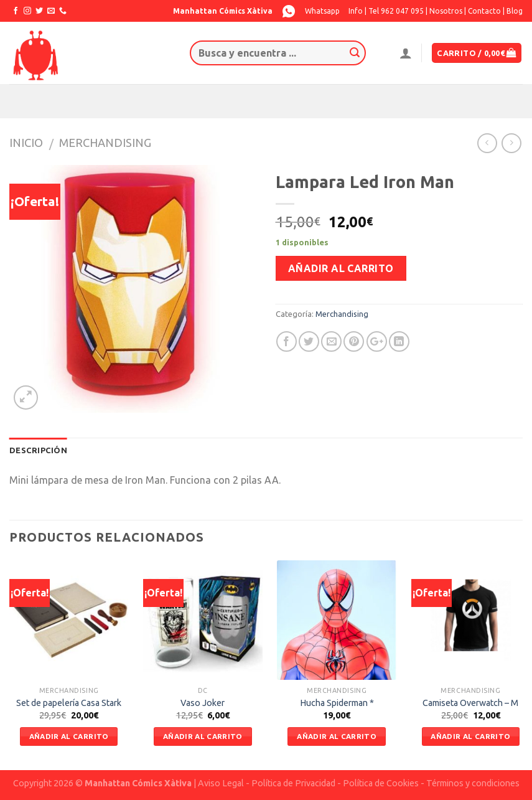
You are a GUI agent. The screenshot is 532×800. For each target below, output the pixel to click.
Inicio (26, 143)
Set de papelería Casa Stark (69, 703)
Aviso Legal (221, 783)
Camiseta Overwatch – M (470, 703)
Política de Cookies (381, 783)
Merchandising (105, 143)
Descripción (38, 450)
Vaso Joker (203, 703)
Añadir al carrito (341, 268)
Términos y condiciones (473, 783)
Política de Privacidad (293, 783)
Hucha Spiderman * (337, 703)
